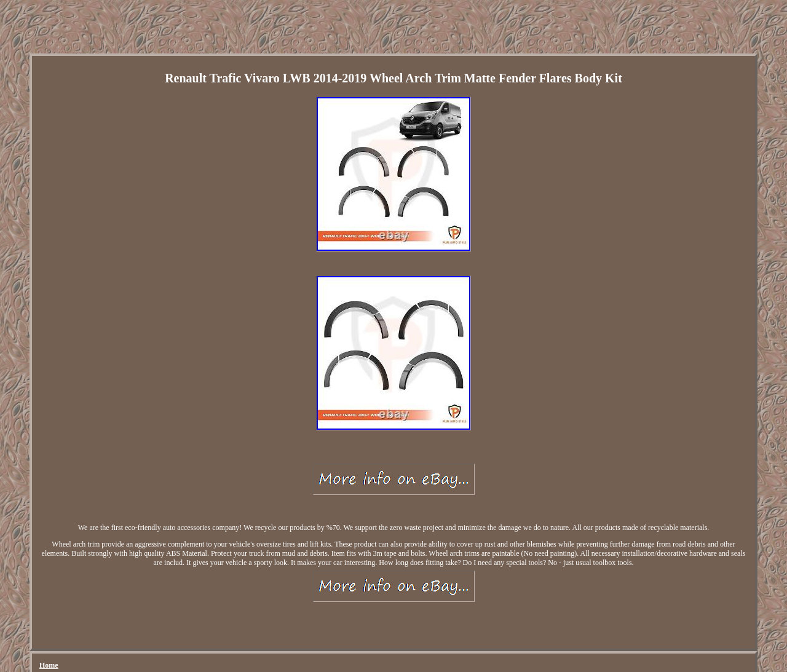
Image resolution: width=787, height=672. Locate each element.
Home (49, 665)
